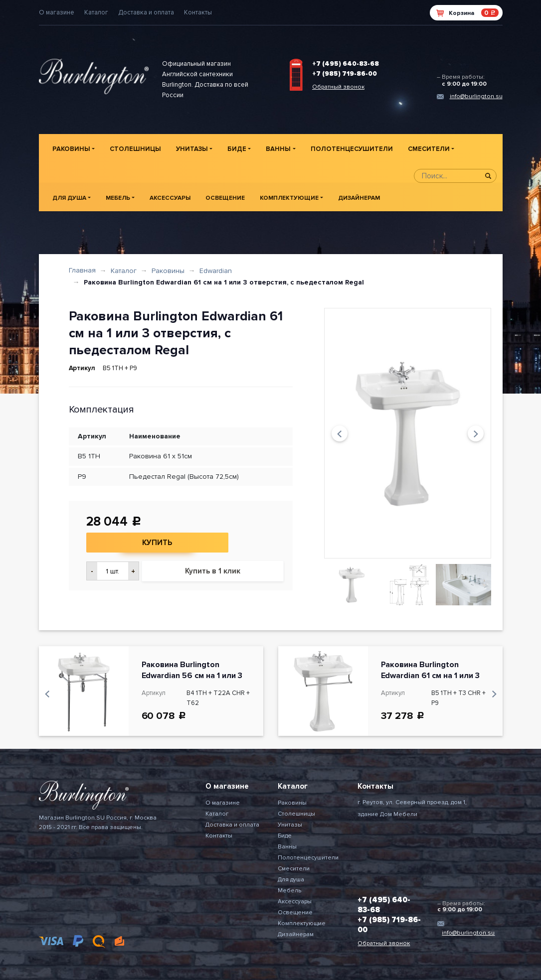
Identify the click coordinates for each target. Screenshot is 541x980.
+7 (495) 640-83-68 (346, 64)
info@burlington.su (476, 96)
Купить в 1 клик (213, 571)
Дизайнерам (359, 198)
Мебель (118, 198)
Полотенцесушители (352, 149)
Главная (82, 270)
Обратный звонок (338, 87)
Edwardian (216, 271)
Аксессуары (170, 198)
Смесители (429, 149)
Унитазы (192, 149)
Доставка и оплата (146, 12)
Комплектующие (289, 198)
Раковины (71, 149)
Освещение (225, 198)
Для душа (69, 198)
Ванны (278, 149)
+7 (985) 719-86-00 (345, 74)
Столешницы (135, 149)
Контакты (198, 12)
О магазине (57, 12)
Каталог (96, 12)
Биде (237, 149)
